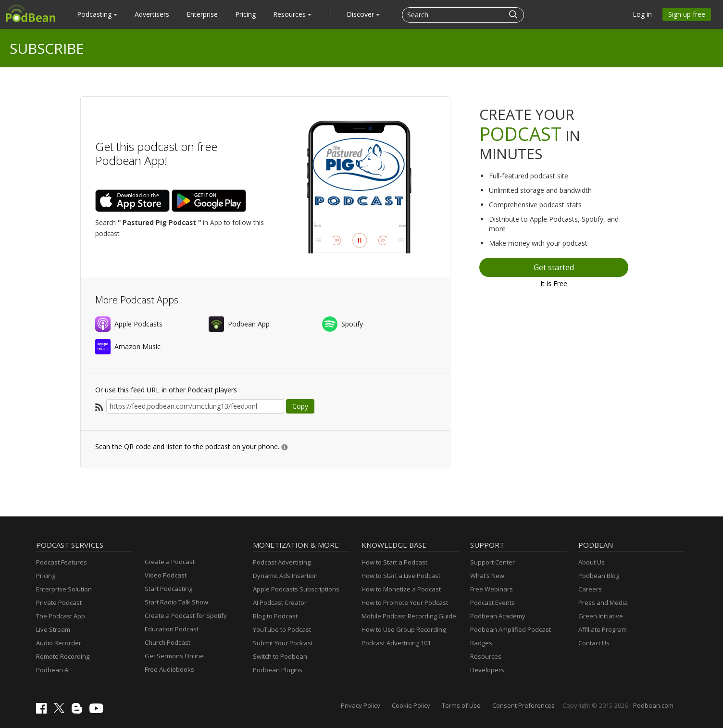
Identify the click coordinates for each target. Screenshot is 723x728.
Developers (487, 670)
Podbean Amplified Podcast (511, 629)
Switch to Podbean (280, 656)
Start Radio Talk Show (176, 602)
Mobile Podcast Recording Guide (409, 616)
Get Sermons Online (174, 656)
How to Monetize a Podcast (401, 589)
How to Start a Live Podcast (401, 576)
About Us (592, 562)
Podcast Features (62, 562)
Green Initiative (601, 616)
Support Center (492, 562)
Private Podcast (59, 602)
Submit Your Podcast (283, 643)
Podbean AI (53, 670)
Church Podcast (168, 642)
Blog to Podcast (275, 616)
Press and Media (603, 602)
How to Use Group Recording (404, 629)
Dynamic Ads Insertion (285, 576)
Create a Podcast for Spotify (186, 615)
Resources (292, 14)
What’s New (487, 576)
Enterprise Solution (64, 589)
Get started (554, 267)
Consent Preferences (524, 705)
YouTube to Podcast (282, 629)
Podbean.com (653, 705)
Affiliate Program (603, 629)
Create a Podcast (170, 562)
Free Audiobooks (169, 669)
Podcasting (97, 14)
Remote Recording (63, 656)
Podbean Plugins (278, 670)
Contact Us (594, 643)
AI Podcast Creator (280, 602)
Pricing (245, 14)
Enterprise (202, 14)
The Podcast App (61, 616)
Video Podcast (166, 575)
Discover (363, 14)
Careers (590, 589)
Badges (481, 643)
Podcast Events (492, 602)
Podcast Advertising (282, 562)
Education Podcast (172, 629)
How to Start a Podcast (394, 562)
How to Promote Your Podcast (405, 602)
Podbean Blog (599, 576)
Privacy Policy (361, 705)
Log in (642, 14)
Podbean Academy (498, 616)
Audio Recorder (59, 643)
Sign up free (687, 14)
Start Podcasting (168, 589)
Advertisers (152, 14)
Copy (300, 406)
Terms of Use (461, 705)
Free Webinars (492, 589)
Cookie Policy (411, 705)
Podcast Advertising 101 (396, 643)
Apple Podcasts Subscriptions (296, 589)
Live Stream (53, 629)
